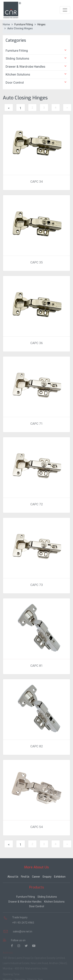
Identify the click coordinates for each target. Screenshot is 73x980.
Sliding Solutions (36, 58)
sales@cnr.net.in (23, 930)
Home (6, 24)
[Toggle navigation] (65, 10)
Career (36, 876)
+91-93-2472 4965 (23, 921)
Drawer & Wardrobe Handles (36, 66)
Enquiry (47, 876)
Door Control (36, 82)
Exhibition (60, 876)
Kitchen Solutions (36, 74)
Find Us (25, 876)
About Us (13, 876)
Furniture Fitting (36, 50)
